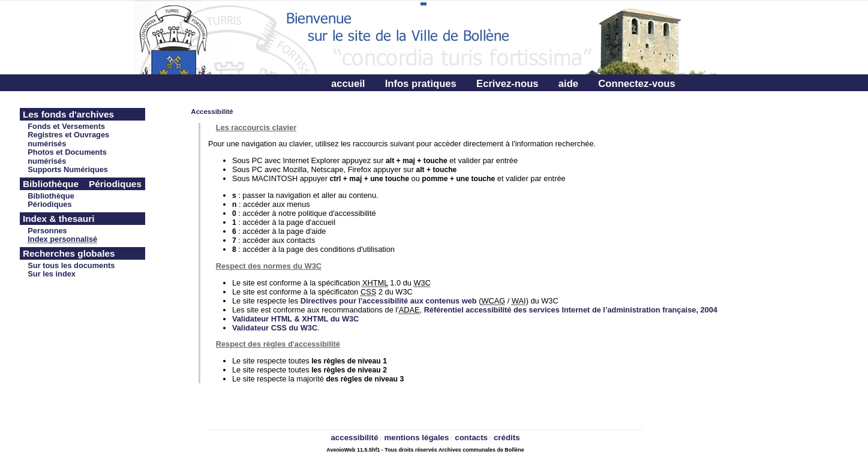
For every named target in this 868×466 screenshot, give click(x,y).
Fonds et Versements (66, 126)
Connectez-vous (636, 84)
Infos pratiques (421, 84)
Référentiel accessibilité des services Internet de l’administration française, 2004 (571, 310)
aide (568, 84)
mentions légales (417, 438)
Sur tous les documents (71, 265)
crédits (507, 438)
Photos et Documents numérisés (67, 157)
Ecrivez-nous (507, 84)
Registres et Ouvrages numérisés (68, 139)
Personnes (47, 231)
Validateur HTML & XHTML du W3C (295, 319)
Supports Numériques (68, 169)
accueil (348, 84)
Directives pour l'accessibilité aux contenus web (389, 301)
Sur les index (52, 274)
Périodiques (49, 204)
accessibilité (354, 438)
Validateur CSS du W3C (275, 328)
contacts (471, 438)
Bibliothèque (51, 196)
